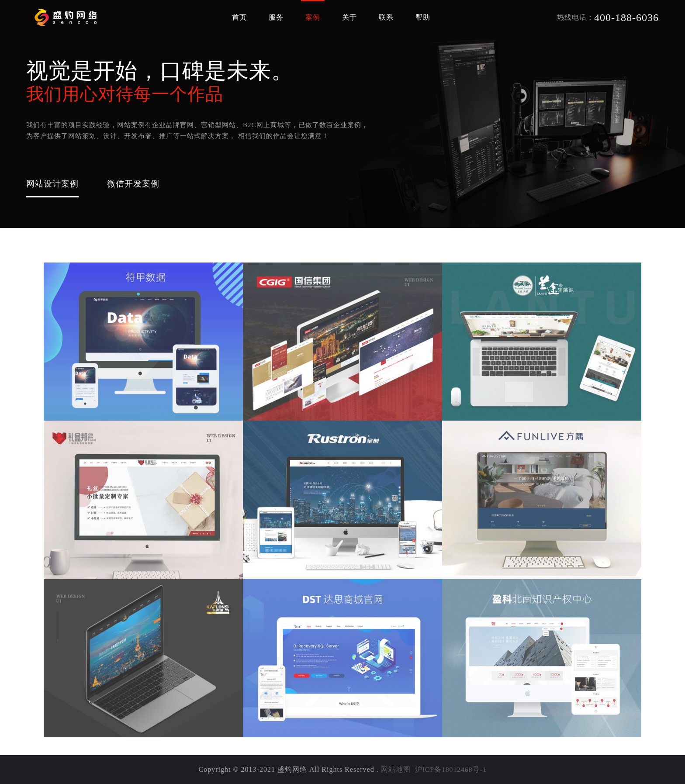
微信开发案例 (137, 183)
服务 (276, 17)
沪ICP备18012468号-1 (450, 769)
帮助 (423, 17)
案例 (313, 17)
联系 (386, 17)
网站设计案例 (54, 183)
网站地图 (395, 769)
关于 (349, 17)
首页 (239, 17)
